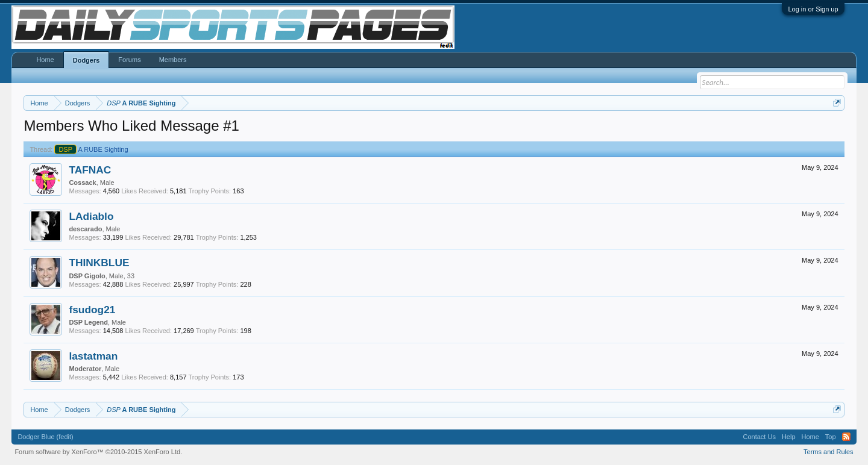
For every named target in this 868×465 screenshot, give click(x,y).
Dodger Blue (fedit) (45, 437)
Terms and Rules (829, 452)
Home (45, 60)
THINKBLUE (99, 263)
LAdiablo (91, 216)
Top (831, 437)
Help (789, 437)
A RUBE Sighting (91, 149)
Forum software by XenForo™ (98, 452)
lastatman (93, 356)
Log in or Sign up (813, 9)
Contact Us (759, 437)
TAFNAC (90, 170)
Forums (129, 60)
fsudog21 (92, 310)
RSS (846, 437)
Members (173, 60)
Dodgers (86, 60)
